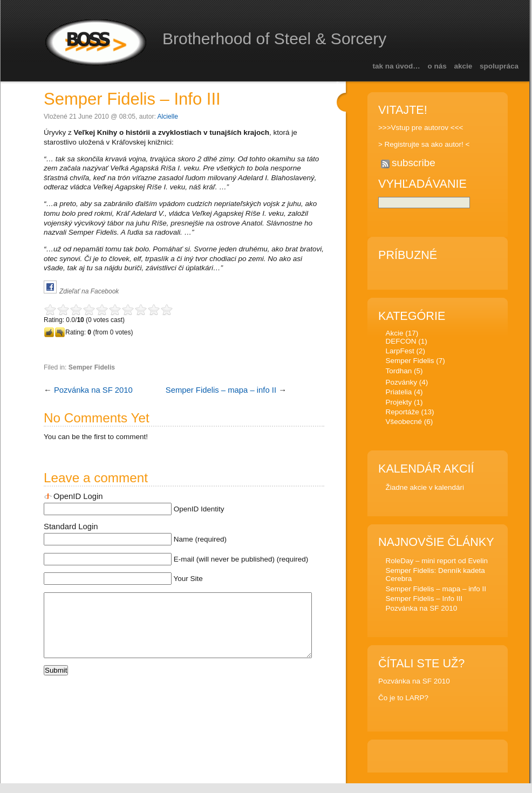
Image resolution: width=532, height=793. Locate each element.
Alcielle (168, 117)
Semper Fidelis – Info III (132, 99)
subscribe (414, 163)
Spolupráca (499, 66)
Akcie (463, 66)
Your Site (188, 579)
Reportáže (402, 413)
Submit (56, 683)
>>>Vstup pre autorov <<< (421, 128)
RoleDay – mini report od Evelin (436, 562)
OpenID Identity (199, 509)
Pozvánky (401, 384)
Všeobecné (403, 423)
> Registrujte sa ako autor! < (424, 144)
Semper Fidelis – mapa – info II (221, 390)
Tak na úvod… (396, 66)
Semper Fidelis (92, 367)
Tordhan (398, 372)
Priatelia (398, 394)
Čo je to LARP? (403, 699)
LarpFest (400, 353)
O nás (437, 66)
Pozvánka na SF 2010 (93, 390)
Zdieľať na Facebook (89, 291)
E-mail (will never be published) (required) (241, 559)
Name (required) (200, 539)
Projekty (398, 404)
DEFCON (401, 343)
